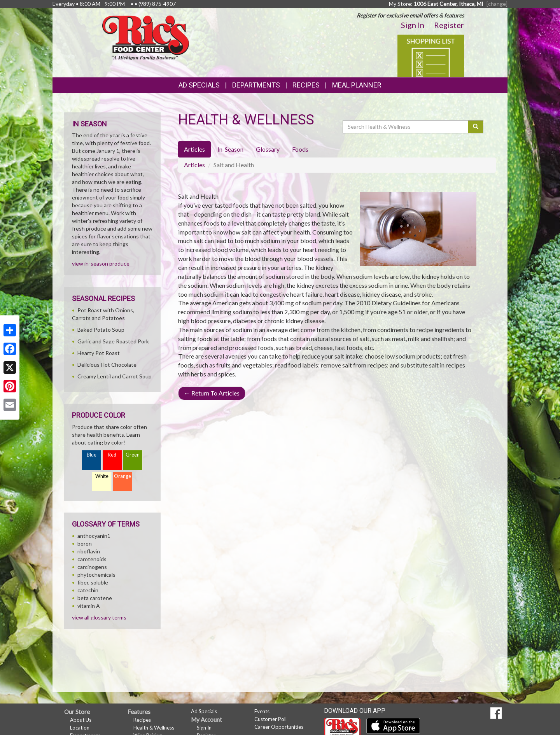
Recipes (306, 85)
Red (112, 455)
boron (85, 543)
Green (133, 455)
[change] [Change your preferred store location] (497, 4)
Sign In (413, 25)
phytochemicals (96, 575)
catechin (88, 590)
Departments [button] (256, 85)
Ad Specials (199, 85)
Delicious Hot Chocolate (107, 365)
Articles (194, 165)
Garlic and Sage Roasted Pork (113, 341)
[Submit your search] (476, 127)
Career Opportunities (279, 727)
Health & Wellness (154, 728)
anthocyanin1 (94, 536)
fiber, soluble (93, 582)
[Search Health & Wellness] (406, 127)
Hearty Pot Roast (99, 353)
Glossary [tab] (268, 149)
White (102, 476)
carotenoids (92, 559)
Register (449, 25)
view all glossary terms (99, 617)
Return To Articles (212, 393)
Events (262, 711)
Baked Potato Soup (101, 330)
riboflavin (89, 551)
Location (80, 728)
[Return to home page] (146, 37)
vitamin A (89, 606)
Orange (122, 476)
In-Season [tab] (230, 149)
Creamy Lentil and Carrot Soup (115, 376)
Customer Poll (270, 719)
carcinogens (92, 567)
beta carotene (95, 598)
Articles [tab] (194, 149)
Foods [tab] (300, 149)
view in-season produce (101, 263)
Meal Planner (357, 85)
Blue (92, 455)
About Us (81, 720)
